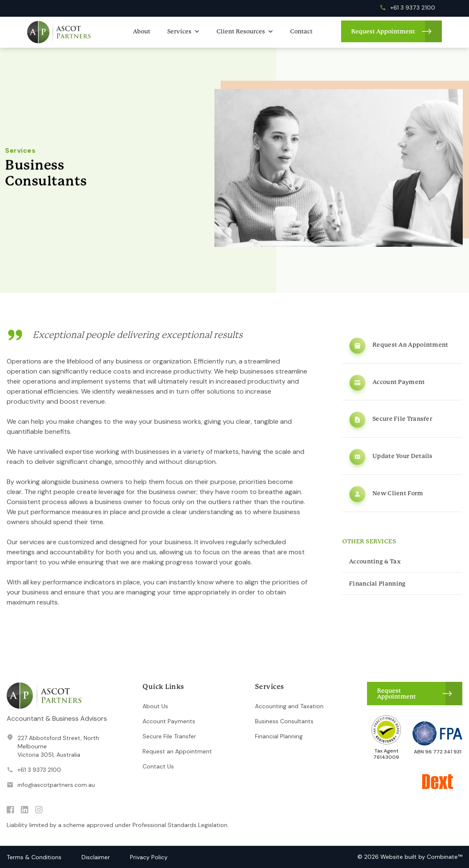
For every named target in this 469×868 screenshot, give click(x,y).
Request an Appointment (177, 751)
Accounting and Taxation (289, 706)
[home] (59, 32)
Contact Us (158, 766)
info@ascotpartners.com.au (56, 785)
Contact (301, 31)
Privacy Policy (149, 857)
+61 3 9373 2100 (39, 770)
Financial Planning (279, 736)
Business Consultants (284, 721)
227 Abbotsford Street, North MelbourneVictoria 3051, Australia (58, 746)
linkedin (25, 810)
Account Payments (169, 721)
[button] (184, 31)
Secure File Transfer (169, 736)
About (142, 31)
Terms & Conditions (34, 857)
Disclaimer (96, 857)
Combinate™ (445, 857)
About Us (155, 706)
